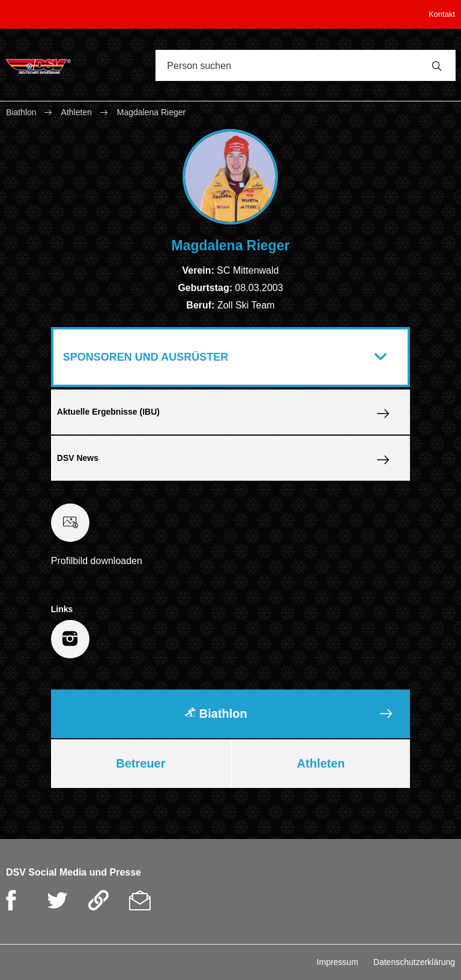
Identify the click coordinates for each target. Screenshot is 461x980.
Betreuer (140, 763)
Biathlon (22, 112)
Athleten (77, 112)
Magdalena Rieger (151, 112)
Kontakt (442, 14)
